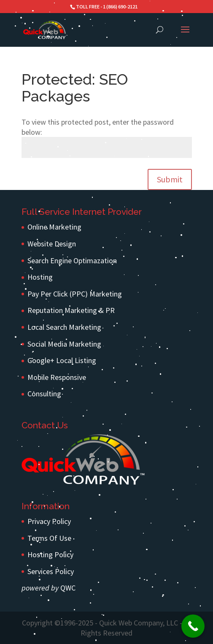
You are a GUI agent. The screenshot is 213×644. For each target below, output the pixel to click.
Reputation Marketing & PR (71, 310)
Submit (170, 179)
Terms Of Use (49, 538)
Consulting (44, 394)
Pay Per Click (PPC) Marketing (75, 294)
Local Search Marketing (64, 327)
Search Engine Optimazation (72, 261)
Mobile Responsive (57, 377)
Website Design (52, 244)
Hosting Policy (50, 554)
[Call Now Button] (193, 626)
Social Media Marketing (64, 344)
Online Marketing (54, 227)
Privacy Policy (49, 521)
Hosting (40, 277)
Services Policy (51, 571)
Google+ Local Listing (62, 360)
